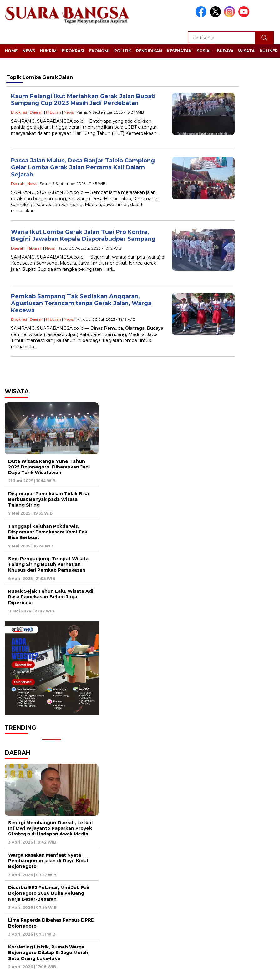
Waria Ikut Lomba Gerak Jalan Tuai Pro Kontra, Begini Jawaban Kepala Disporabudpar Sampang (83, 236)
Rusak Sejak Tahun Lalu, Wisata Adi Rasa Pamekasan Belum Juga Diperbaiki (51, 597)
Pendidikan (149, 51)
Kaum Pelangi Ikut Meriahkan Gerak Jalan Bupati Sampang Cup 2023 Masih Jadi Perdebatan (83, 100)
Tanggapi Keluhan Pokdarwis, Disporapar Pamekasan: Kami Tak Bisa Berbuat (48, 532)
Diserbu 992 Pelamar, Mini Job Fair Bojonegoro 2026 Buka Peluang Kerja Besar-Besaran (49, 893)
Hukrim (48, 51)
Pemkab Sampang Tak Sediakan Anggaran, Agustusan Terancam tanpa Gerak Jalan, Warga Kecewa (81, 303)
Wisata (246, 51)
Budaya (225, 51)
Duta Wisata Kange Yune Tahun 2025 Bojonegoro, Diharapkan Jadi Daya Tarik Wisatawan (49, 467)
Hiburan (53, 112)
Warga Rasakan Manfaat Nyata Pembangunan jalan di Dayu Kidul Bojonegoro (48, 861)
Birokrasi (73, 51)
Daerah (36, 112)
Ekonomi (99, 51)
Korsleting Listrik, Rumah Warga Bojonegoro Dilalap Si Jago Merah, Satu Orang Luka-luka (49, 953)
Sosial (204, 51)
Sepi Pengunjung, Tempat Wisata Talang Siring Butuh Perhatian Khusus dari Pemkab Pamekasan (48, 564)
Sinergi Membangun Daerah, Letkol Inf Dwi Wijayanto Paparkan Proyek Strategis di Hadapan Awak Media (50, 828)
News (29, 51)
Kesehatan (179, 51)
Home (11, 51)
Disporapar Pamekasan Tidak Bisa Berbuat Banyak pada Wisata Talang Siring (48, 499)
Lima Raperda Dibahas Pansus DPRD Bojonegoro (51, 923)
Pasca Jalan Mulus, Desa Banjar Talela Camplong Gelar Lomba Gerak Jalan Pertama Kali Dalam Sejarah (83, 168)
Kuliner (269, 51)
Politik (123, 51)
